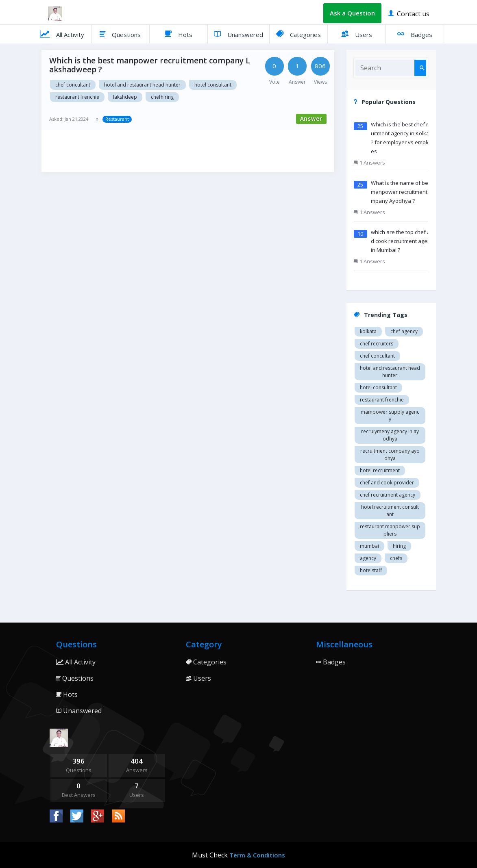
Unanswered (238, 34)
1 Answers (369, 163)
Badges (415, 34)
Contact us (409, 13)
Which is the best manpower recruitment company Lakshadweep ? (150, 65)
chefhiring (162, 97)
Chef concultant (73, 85)
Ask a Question (352, 13)
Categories (298, 34)
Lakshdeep (125, 97)
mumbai (369, 546)
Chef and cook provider (387, 483)
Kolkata (368, 331)
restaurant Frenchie (77, 97)
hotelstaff (371, 570)
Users (357, 34)
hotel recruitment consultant (390, 511)
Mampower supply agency (390, 416)
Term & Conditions (257, 855)
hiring (399, 546)
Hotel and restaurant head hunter (142, 85)
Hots (179, 34)
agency (368, 558)
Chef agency (404, 331)
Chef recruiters (377, 344)
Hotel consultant (213, 85)
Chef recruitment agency (388, 495)
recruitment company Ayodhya (390, 455)
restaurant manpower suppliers (390, 530)
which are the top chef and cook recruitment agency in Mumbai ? (403, 241)
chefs (396, 558)
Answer (311, 118)
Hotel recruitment (380, 470)
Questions (120, 34)
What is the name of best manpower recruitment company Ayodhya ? (403, 192)
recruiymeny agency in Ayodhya (390, 435)
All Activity (62, 34)
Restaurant (117, 119)
